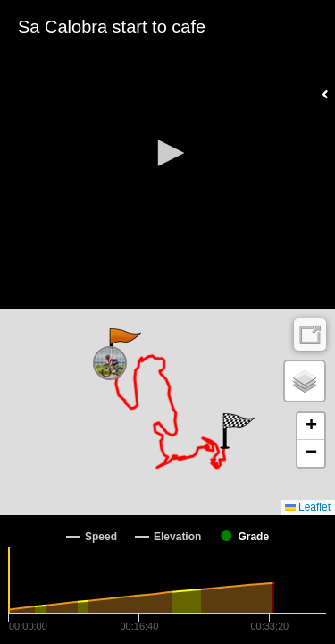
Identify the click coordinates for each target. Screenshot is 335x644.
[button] (168, 153)
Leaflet (308, 507)
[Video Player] (167, 155)
